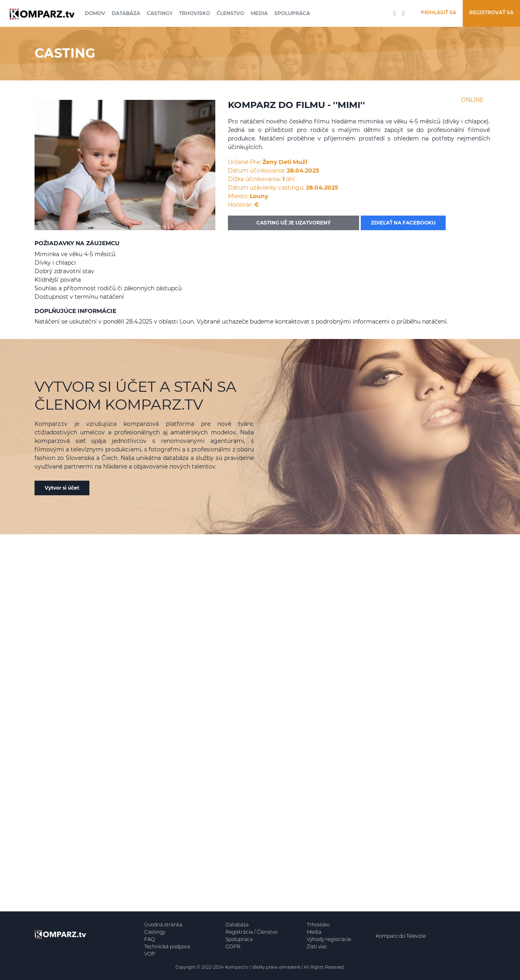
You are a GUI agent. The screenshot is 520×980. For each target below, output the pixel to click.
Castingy (160, 13)
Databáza (126, 13)
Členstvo (230, 13)
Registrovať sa (491, 12)
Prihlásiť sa (439, 12)
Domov (95, 13)
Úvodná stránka (163, 925)
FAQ (149, 939)
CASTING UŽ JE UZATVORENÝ (294, 223)
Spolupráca (292, 13)
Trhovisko (195, 13)
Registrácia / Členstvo (251, 932)
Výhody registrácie (329, 939)
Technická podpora (167, 947)
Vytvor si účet (62, 488)
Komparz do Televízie (401, 936)
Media (259, 13)
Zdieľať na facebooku (403, 223)
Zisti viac (317, 947)
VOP (150, 954)
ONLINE (472, 100)
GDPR (233, 947)
